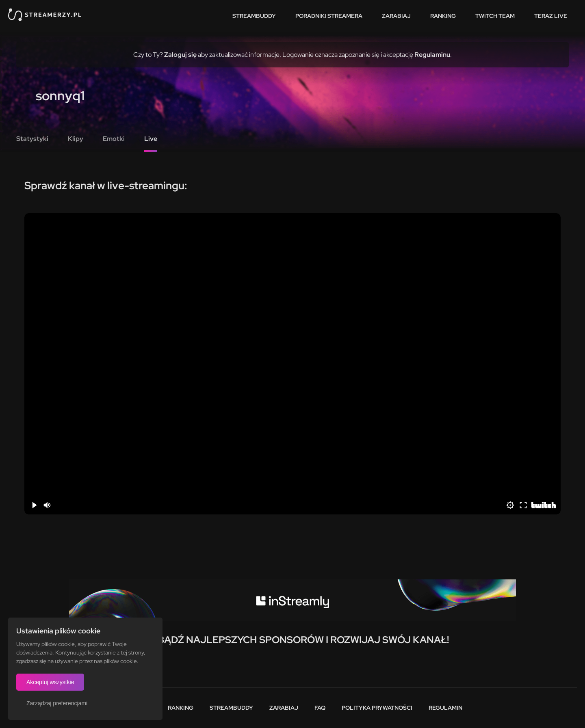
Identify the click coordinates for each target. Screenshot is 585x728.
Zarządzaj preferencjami (57, 703)
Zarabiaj (396, 16)
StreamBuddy (254, 16)
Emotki (114, 139)
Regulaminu (432, 55)
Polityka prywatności (377, 708)
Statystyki (32, 139)
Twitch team (495, 16)
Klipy (76, 139)
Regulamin (445, 708)
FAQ (320, 708)
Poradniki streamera (329, 16)
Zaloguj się (180, 55)
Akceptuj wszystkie (50, 682)
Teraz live (551, 16)
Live (151, 139)
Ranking (443, 16)
